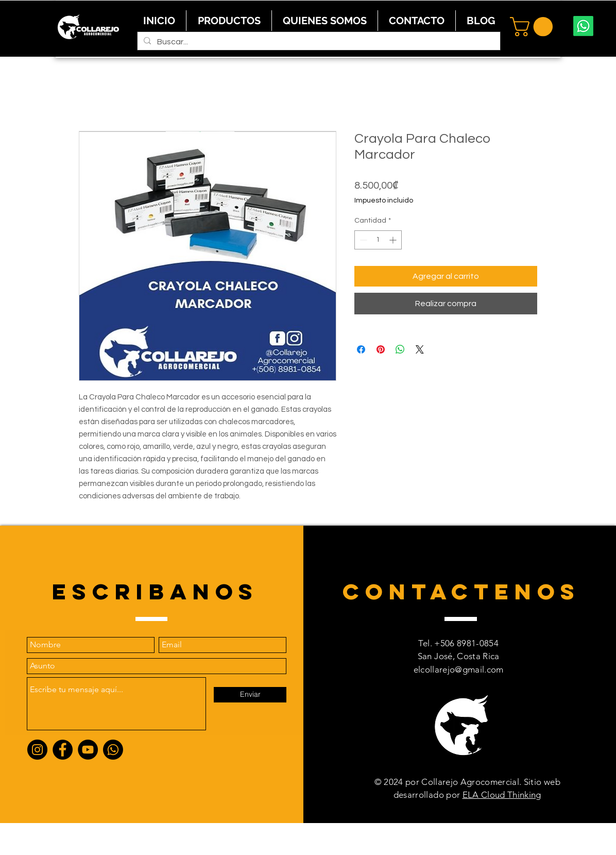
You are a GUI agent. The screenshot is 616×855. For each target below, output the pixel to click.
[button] (534, 27)
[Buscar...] (318, 42)
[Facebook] (63, 750)
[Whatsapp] (583, 26)
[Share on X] (420, 349)
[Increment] (394, 240)
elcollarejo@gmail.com (459, 669)
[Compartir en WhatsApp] (400, 349)
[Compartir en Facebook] (361, 349)
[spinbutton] (378, 240)
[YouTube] (88, 750)
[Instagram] (37, 750)
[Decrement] (362, 240)
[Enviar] (250, 695)
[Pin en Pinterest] (381, 349)
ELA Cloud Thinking (502, 795)
